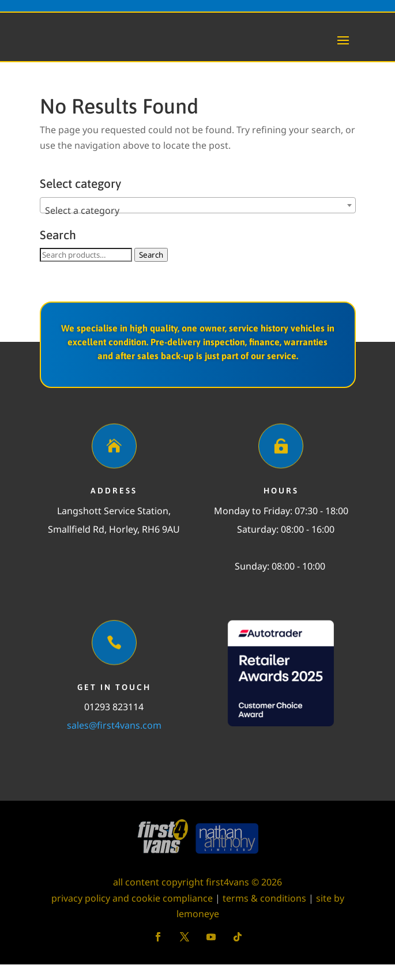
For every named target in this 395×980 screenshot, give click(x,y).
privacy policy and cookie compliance (132, 914)
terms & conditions (264, 914)
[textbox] (198, 226)
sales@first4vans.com (114, 741)
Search (151, 270)
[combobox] (198, 221)
